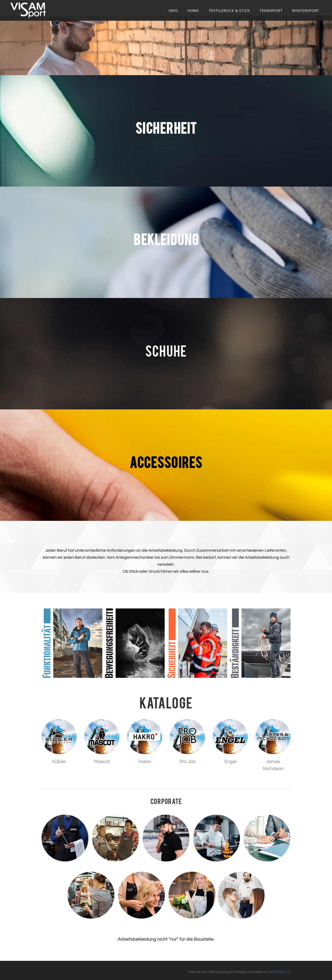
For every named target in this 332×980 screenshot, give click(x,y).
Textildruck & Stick (229, 10)
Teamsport (271, 10)
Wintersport (306, 10)
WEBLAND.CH (280, 972)
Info (173, 10)
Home (193, 10)
